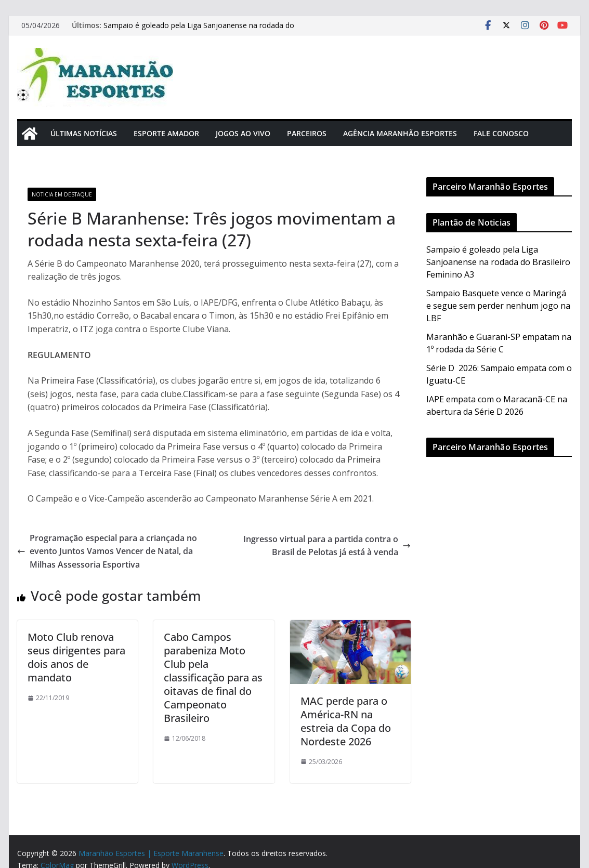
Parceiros (307, 133)
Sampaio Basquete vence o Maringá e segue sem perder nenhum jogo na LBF (498, 306)
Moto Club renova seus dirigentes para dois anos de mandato (76, 657)
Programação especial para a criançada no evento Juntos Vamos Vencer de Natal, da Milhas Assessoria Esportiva (107, 551)
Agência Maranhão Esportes (400, 133)
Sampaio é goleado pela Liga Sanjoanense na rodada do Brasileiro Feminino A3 (498, 262)
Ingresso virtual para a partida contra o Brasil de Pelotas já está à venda (327, 546)
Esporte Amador (166, 133)
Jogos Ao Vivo (243, 133)
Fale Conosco (501, 133)
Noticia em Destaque (62, 194)
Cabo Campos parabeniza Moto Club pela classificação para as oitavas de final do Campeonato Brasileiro (213, 678)
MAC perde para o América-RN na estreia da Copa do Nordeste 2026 (346, 721)
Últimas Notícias (84, 133)
